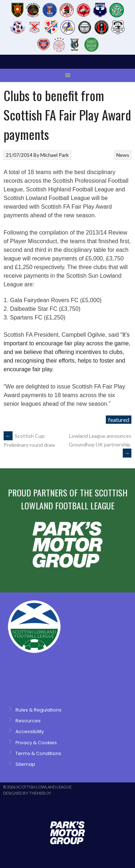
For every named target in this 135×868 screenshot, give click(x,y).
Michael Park (55, 155)
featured (119, 420)
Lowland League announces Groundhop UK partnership (100, 444)
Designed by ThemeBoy (27, 793)
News (123, 155)
